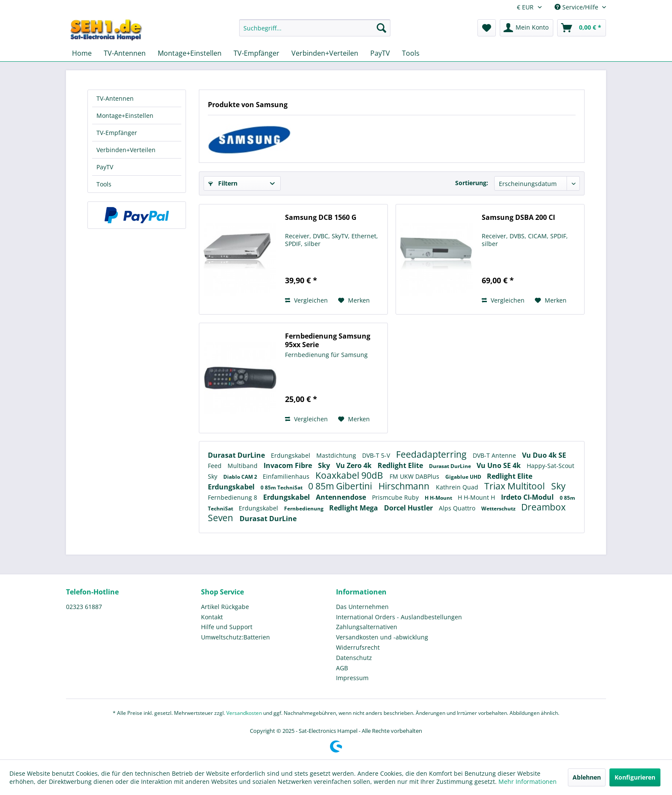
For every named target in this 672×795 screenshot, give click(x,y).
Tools (104, 184)
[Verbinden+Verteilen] (325, 53)
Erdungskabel (291, 455)
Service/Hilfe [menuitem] (577, 7)
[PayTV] (380, 53)
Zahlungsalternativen (367, 627)
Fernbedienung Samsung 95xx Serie (328, 340)
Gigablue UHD (464, 477)
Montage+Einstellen (125, 115)
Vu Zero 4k (355, 465)
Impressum (352, 678)
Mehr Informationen (528, 781)
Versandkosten (244, 713)
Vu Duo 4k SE (544, 455)
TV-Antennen (115, 98)
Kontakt (212, 617)
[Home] (82, 53)
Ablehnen (587, 777)
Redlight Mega (354, 508)
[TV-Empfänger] (256, 53)
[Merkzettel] (487, 28)
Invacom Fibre (289, 465)
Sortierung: (472, 183)
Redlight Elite (401, 465)
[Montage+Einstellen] (190, 53)
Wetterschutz (499, 508)
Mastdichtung (337, 455)
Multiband (243, 466)
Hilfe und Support (227, 627)
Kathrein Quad (458, 487)
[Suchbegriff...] (315, 28)
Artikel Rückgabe (225, 607)
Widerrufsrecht (358, 647)
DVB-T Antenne (495, 455)
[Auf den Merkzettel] (354, 300)
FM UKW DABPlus (415, 476)
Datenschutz (354, 658)
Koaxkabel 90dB (350, 475)
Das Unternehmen (362, 607)
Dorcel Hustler (409, 508)
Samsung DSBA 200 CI (518, 217)
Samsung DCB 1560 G (321, 217)
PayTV (105, 167)
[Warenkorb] (582, 28)
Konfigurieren (635, 777)
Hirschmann (405, 486)
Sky (325, 465)
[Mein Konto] (526, 28)
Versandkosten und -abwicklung (382, 637)
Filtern (223, 183)
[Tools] (411, 53)
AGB (342, 668)
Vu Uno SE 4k (499, 465)
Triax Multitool (516, 486)
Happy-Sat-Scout (550, 466)
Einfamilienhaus (287, 476)
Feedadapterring (432, 454)
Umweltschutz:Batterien (235, 637)
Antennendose (342, 497)
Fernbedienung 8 (233, 497)
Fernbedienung (304, 508)
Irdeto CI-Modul (528, 497)
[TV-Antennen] (125, 53)
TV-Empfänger (117, 133)
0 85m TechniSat (282, 487)
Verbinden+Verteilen (126, 150)
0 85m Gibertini (341, 486)
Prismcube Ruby (396, 497)
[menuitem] (315, 32)
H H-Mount (439, 498)
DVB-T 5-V (377, 455)
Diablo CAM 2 (241, 477)
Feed (216, 466)
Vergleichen (306, 300)
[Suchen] (381, 28)
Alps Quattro (458, 508)
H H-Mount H (477, 497)
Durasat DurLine (237, 455)
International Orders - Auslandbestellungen (399, 617)
